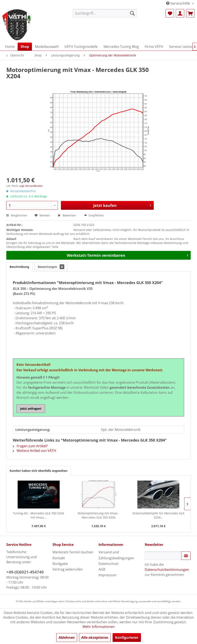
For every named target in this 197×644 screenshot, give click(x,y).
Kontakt (59, 558)
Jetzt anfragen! (31, 409)
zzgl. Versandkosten (31, 186)
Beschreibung (19, 267)
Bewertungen (51, 267)
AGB (102, 569)
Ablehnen (67, 637)
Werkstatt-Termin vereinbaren (127, 255)
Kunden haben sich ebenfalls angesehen (39, 471)
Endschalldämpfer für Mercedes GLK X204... (158, 515)
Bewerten (67, 215)
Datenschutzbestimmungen (167, 570)
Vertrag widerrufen (68, 569)
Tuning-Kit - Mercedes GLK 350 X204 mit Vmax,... (39, 515)
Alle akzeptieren (95, 637)
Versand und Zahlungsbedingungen (116, 555)
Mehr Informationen (99, 627)
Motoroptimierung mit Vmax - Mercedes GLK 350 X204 (98, 515)
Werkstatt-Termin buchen (73, 552)
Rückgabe (60, 564)
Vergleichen (17, 215)
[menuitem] (105, 13)
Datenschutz (109, 564)
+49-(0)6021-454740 (25, 572)
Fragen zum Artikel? (30, 446)
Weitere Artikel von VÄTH (34, 451)
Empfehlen (94, 215)
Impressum (108, 575)
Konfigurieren (127, 637)
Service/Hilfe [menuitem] (179, 3)
